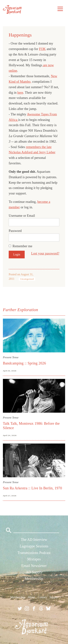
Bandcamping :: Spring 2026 (24, 363)
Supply (54, 597)
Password (15, 231)
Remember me (22, 246)
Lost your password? (45, 253)
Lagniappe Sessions (34, 546)
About (31, 597)
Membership (34, 579)
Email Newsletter (34, 566)
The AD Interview (34, 540)
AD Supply (34, 572)
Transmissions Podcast (34, 553)
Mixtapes (34, 559)
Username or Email (22, 216)
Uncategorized (27, 279)
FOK (42, 49)
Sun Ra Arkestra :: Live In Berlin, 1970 (32, 488)
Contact (42, 597)
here (20, 92)
